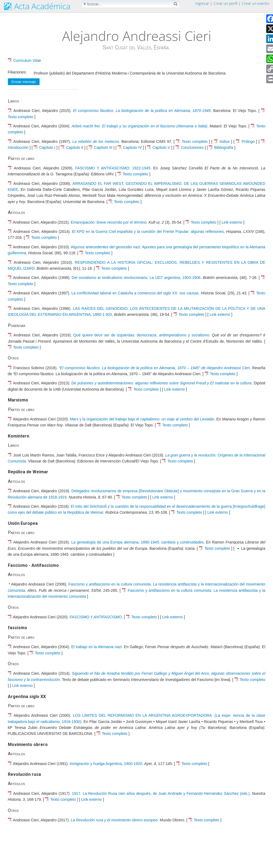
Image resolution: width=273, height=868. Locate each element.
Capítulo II (75, 147)
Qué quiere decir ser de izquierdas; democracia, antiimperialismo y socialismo (141, 335)
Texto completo (21, 117)
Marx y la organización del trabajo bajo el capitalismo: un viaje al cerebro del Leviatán (142, 419)
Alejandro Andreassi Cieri (137, 36)
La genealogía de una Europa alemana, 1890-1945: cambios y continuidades (137, 542)
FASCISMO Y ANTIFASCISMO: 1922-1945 (113, 168)
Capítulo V (162, 147)
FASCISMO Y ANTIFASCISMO (96, 617)
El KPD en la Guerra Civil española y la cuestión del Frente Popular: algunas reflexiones (148, 232)
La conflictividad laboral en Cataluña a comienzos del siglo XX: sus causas (135, 293)
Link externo (232, 222)
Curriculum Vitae (27, 60)
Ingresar (202, 3)
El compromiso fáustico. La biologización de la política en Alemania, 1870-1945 (142, 111)
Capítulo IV (133, 147)
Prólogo (249, 142)
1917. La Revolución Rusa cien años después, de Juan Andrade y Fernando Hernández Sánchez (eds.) (161, 793)
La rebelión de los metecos (96, 142)
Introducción (19, 147)
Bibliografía (224, 147)
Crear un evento (256, 3)
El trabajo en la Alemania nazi (97, 647)
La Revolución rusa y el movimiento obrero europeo (114, 820)
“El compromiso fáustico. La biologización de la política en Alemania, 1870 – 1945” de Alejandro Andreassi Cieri (154, 368)
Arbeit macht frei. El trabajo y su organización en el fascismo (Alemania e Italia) (139, 126)
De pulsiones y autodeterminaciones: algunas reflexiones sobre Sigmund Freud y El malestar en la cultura (161, 383)
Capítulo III (104, 147)
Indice (225, 142)
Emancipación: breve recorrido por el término (109, 222)
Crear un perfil (225, 3)
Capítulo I (48, 147)
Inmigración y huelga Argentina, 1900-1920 (106, 764)
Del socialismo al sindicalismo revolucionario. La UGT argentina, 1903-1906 (136, 278)
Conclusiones (193, 147)
